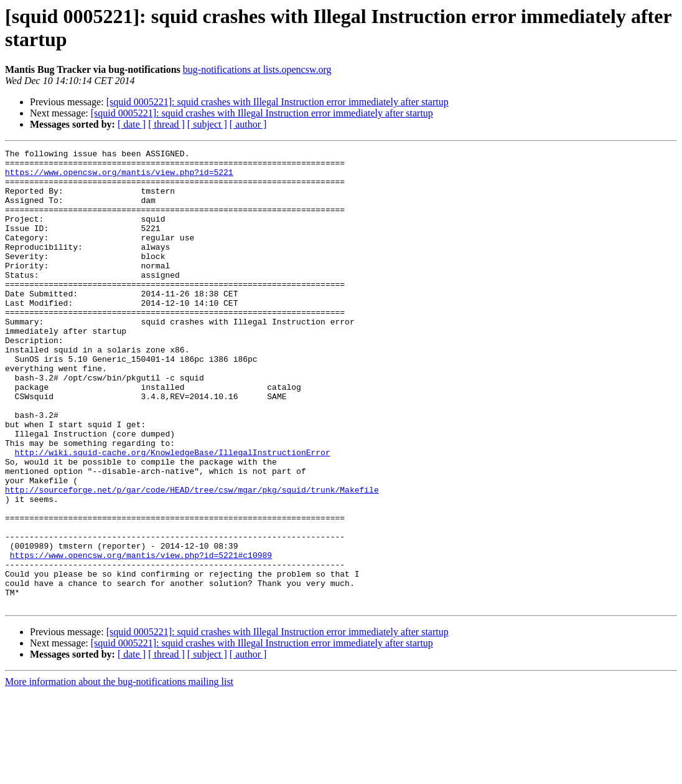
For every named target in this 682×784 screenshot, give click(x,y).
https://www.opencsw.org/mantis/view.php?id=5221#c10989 (141, 637)
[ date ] (132, 124)
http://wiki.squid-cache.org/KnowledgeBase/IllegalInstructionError (173, 514)
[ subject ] (207, 124)
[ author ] (248, 124)
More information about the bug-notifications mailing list (119, 773)
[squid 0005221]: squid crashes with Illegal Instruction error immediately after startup (278, 102)
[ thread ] (166, 124)
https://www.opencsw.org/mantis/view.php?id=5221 (119, 177)
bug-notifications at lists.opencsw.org (257, 69)
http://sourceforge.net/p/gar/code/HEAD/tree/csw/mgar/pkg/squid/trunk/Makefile (192, 559)
